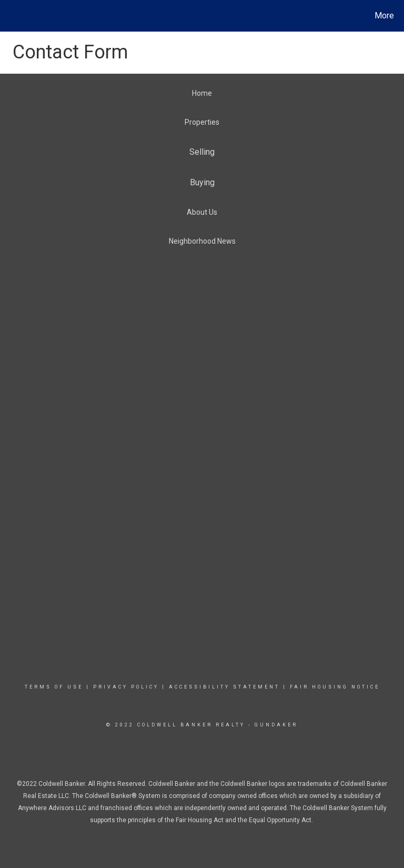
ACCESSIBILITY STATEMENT (224, 687)
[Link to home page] (10, 16)
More (384, 16)
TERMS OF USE (54, 687)
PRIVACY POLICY (126, 687)
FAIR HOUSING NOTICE (335, 687)
